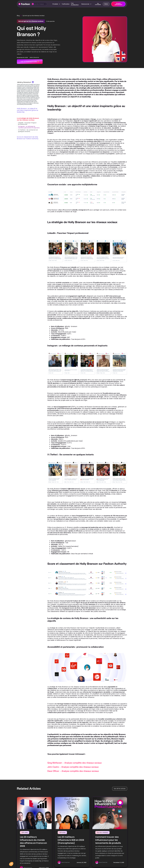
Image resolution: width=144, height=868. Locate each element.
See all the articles (120, 789)
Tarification (66, 4)
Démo (106, 4)
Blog (18, 16)
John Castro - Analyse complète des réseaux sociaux (73, 767)
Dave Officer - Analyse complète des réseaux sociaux (73, 771)
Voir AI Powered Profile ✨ (30, 62)
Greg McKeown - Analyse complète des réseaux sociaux (75, 763)
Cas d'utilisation (75, 4)
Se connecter (98, 4)
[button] (39, 4)
